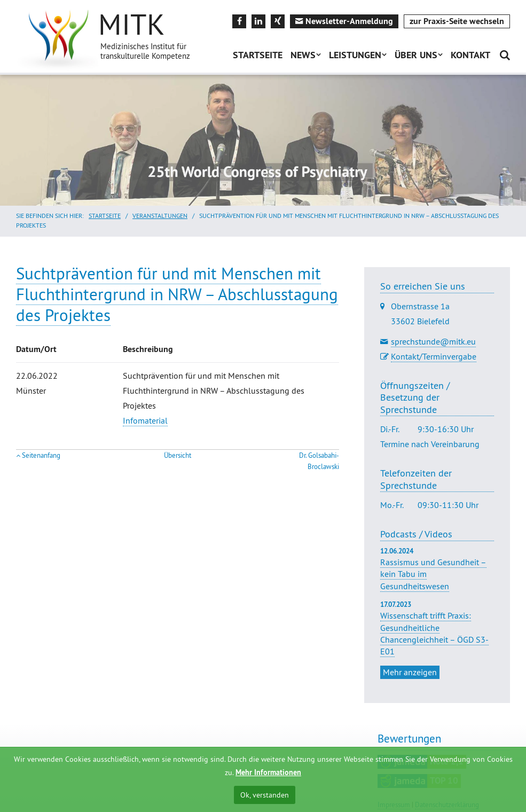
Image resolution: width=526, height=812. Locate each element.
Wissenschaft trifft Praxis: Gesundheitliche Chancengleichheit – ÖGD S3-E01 (434, 633)
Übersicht (178, 455)
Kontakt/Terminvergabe (434, 356)
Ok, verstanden (265, 795)
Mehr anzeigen (410, 672)
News (303, 55)
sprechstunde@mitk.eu (433, 341)
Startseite (258, 55)
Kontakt (470, 55)
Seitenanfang (41, 455)
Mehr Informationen (268, 772)
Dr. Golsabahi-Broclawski (319, 461)
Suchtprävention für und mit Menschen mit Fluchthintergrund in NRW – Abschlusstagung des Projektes (177, 294)
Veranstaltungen (160, 216)
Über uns (416, 55)
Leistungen (355, 55)
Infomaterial (145, 420)
